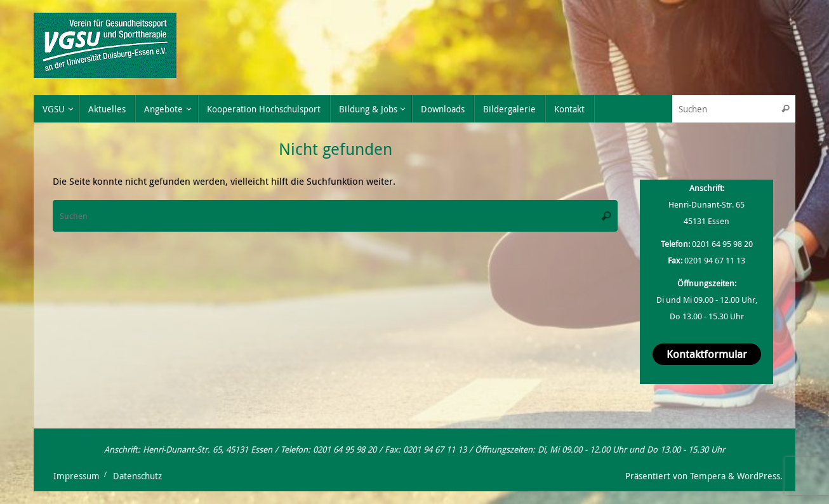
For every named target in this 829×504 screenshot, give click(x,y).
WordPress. (760, 476)
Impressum (76, 476)
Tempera (708, 476)
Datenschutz (137, 476)
